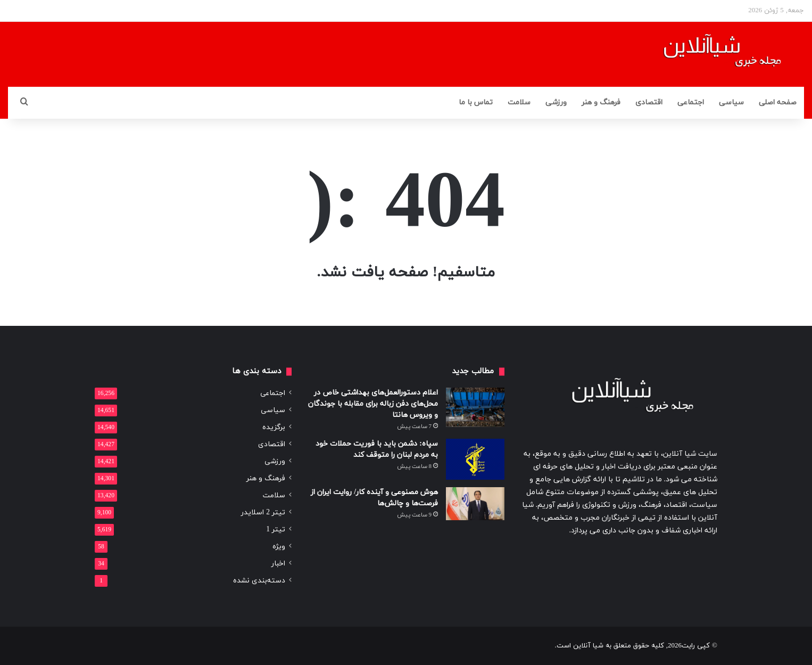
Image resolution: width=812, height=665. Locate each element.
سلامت (519, 102)
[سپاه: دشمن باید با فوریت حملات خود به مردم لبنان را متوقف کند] (475, 459)
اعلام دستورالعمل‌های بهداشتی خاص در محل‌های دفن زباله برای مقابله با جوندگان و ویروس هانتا (373, 404)
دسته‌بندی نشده (259, 581)
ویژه (279, 547)
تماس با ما (476, 102)
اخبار (278, 564)
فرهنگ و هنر (601, 102)
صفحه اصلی (778, 102)
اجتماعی (691, 102)
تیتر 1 (276, 529)
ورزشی (556, 102)
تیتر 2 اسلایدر (263, 512)
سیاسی (731, 102)
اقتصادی (649, 102)
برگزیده (274, 427)
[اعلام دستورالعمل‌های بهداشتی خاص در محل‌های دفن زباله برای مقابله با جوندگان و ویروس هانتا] (475, 407)
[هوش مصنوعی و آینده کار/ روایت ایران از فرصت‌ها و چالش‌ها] (475, 504)
